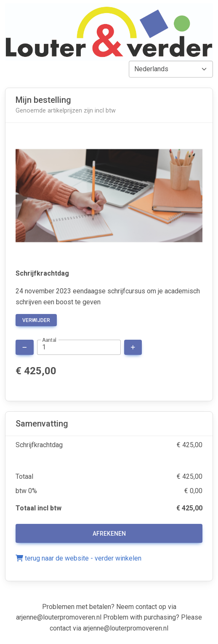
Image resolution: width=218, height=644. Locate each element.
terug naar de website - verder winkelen (78, 558)
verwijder (36, 320)
